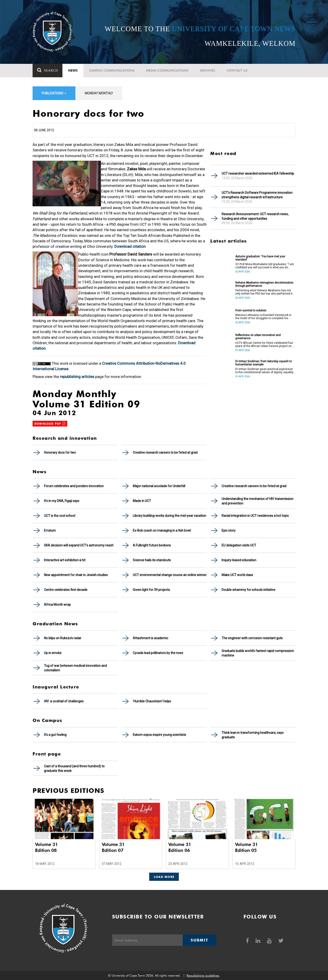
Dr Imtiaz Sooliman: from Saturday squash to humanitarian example (264, 363)
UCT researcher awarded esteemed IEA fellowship (258, 173)
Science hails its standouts (152, 560)
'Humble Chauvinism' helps (152, 701)
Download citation (130, 246)
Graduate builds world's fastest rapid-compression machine (258, 653)
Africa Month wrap (57, 605)
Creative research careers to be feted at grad (165, 453)
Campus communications (112, 70)
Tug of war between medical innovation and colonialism (75, 668)
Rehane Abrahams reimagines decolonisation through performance (264, 284)
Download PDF (50, 424)
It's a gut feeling (55, 735)
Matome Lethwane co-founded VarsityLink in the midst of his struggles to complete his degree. (263, 317)
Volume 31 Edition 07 (113, 847)
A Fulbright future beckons (152, 545)
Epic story (229, 530)
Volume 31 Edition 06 (180, 847)
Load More (164, 877)
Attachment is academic (150, 638)
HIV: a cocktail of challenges (64, 701)
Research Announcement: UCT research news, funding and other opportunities (255, 216)
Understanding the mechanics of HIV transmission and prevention (258, 501)
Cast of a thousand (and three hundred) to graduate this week (74, 768)
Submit (199, 940)
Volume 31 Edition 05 (246, 847)
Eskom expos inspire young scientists (159, 735)
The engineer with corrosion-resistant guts (252, 638)
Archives (208, 70)
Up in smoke (53, 653)
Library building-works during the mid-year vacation (169, 516)
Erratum (50, 530)
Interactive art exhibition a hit (65, 560)
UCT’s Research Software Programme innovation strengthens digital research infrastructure (257, 195)
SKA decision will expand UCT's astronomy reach (79, 545)
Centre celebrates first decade (66, 590)
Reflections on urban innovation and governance (258, 337)
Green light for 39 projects (151, 590)
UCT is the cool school (60, 516)
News (73, 70)
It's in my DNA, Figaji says (62, 501)
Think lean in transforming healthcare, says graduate (253, 735)
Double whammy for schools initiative (249, 590)
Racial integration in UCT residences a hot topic (255, 516)
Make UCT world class (237, 575)
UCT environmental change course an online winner (170, 575)
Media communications (167, 70)
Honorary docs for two (60, 453)
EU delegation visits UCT (239, 545)
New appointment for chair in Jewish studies (76, 575)
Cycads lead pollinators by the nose (158, 653)
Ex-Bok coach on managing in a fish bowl (162, 530)
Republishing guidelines (203, 975)
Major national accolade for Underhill (159, 486)
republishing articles (77, 377)
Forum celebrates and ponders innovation (74, 486)
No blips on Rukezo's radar (63, 638)
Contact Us (237, 70)
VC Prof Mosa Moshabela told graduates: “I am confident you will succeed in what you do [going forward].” (265, 266)
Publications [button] (54, 93)
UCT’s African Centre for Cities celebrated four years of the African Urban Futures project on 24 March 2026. (265, 344)
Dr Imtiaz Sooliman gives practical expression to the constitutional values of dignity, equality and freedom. (264, 371)
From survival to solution (251, 310)
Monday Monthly (99, 93)
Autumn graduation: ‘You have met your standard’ (260, 258)
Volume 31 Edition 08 (46, 847)
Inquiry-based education (239, 560)
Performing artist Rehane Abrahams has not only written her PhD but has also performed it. (264, 292)
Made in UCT (142, 501)
